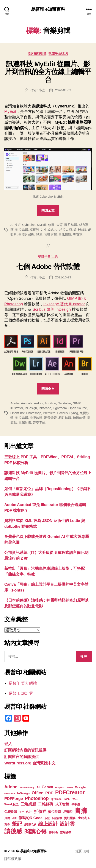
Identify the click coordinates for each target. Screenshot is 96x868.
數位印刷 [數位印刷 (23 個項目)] (54, 812)
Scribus (62, 413)
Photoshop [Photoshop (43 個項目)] (37, 798)
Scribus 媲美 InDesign (52, 309)
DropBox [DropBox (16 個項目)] (60, 787)
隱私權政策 (13, 859)
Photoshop (34, 413)
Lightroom (60, 408)
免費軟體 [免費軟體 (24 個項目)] (11, 812)
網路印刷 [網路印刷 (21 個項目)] (30, 825)
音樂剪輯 (50, 234)
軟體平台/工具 (58, 53)
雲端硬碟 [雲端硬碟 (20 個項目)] (65, 832)
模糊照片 (36, 230)
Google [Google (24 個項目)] (80, 787)
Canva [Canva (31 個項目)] (47, 787)
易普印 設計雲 (21, 693)
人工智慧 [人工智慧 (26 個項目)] (62, 804)
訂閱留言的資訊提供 (22, 757)
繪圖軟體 (79, 418)
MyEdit (10, 112)
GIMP (76, 403)
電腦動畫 (25, 423)
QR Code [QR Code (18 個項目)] (56, 799)
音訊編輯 (65, 234)
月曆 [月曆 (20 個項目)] (7, 818)
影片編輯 (22, 230)
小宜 (42, 90)
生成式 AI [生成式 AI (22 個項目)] (84, 818)
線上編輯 (80, 230)
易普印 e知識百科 (48, 9)
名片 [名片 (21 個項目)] (29, 812)
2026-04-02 (63, 90)
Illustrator (17, 408)
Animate (27, 403)
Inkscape (45, 408)
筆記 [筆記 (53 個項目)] (17, 824)
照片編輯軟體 (37, 53)
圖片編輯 (71, 225)
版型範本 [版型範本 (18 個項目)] (57, 818)
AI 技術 (15, 225)
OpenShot (17, 413)
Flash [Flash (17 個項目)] (70, 787)
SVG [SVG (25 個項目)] (67, 799)
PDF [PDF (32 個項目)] (49, 793)
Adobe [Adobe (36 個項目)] (11, 787)
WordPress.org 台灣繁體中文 (30, 763)
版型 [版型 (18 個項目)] (47, 818)
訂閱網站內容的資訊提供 (25, 750)
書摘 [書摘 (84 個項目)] (81, 811)
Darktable (64, 403)
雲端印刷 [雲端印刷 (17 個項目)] (53, 832)
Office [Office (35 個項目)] (38, 793)
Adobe (15, 403)
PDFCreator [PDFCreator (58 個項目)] (70, 792)
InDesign (31, 408)
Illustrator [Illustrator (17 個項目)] (10, 793)
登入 (8, 744)
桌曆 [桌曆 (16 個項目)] (14, 818)
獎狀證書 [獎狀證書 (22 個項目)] (70, 818)
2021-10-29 (63, 277)
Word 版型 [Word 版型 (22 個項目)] (11, 804)
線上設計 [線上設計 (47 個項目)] (48, 824)
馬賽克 (78, 234)
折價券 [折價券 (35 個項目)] (40, 811)
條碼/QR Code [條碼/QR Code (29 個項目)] (30, 818)
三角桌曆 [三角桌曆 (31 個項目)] (28, 804)
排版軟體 (36, 418)
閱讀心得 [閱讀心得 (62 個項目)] (35, 831)
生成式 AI (51, 230)
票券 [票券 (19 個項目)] (7, 825)
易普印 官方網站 (23, 683)
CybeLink (29, 225)
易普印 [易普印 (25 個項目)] (68, 812)
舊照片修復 (26, 234)
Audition (50, 403)
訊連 (39, 234)
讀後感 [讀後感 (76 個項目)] (13, 831)
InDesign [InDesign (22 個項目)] (24, 793)
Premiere (49, 413)
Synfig (74, 413)
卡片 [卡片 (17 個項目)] (21, 812)
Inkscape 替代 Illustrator (64, 304)
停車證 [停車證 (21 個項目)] (76, 804)
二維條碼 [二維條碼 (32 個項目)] (46, 804)
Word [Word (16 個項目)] (75, 799)
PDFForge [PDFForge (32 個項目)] (14, 799)
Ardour (39, 403)
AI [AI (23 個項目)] (38, 787)
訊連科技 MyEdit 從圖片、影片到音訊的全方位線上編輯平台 (48, 72)
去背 (60, 225)
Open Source (78, 408)
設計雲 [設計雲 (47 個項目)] (67, 824)
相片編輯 (65, 418)
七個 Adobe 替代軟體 (48, 267)
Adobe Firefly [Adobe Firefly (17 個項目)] (27, 787)
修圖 (51, 225)
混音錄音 (50, 418)
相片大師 (65, 230)
